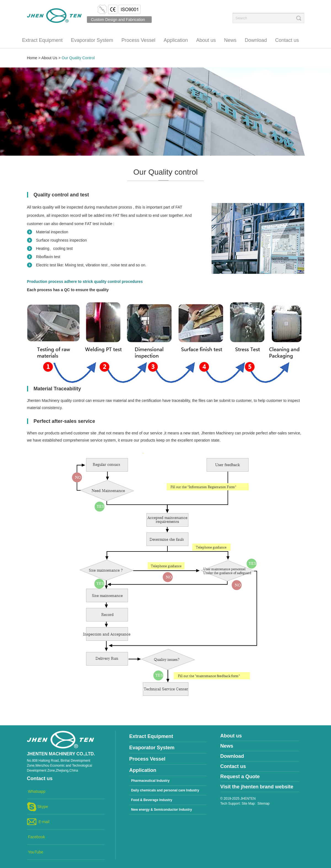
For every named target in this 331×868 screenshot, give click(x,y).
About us (206, 40)
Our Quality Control (78, 58)
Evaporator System (92, 40)
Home (32, 58)
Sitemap (263, 804)
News (230, 40)
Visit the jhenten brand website (257, 787)
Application (176, 40)
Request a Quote (240, 777)
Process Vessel (138, 40)
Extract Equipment (42, 40)
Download (256, 40)
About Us (49, 58)
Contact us (287, 40)
